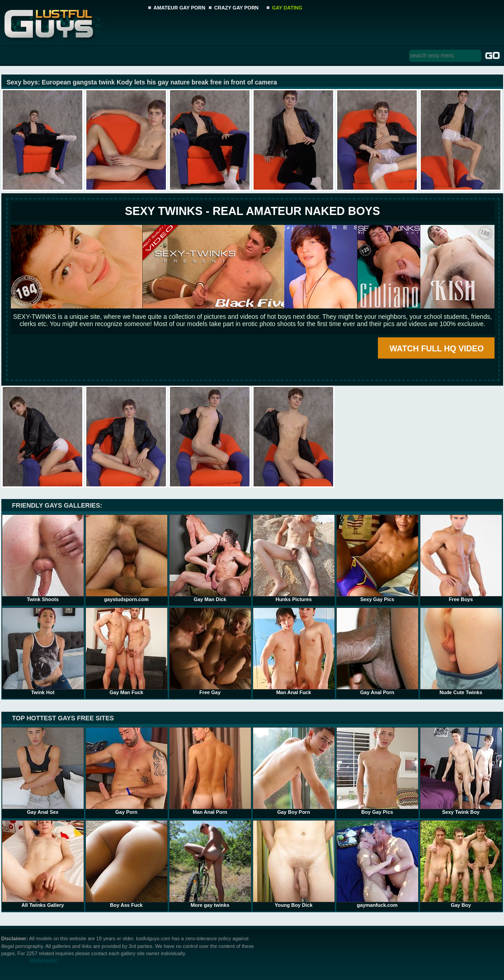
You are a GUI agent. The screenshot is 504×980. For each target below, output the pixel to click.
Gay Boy (461, 864)
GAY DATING (287, 8)
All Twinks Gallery (43, 864)
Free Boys (461, 558)
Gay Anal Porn (377, 651)
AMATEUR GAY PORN (180, 8)
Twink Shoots (43, 558)
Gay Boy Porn (294, 771)
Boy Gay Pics (377, 771)
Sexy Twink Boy (461, 771)
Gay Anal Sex (43, 771)
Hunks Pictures (294, 558)
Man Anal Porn (210, 771)
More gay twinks (210, 864)
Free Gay (210, 651)
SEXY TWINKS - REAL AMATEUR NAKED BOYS (252, 211)
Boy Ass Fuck (127, 864)
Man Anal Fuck (294, 651)
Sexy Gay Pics (377, 558)
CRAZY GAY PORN (236, 8)
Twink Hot (43, 651)
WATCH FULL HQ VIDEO (437, 349)
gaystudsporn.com (127, 558)
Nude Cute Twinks (461, 651)
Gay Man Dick (210, 558)
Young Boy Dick (294, 864)
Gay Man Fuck (127, 651)
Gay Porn (127, 771)
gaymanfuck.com (377, 864)
